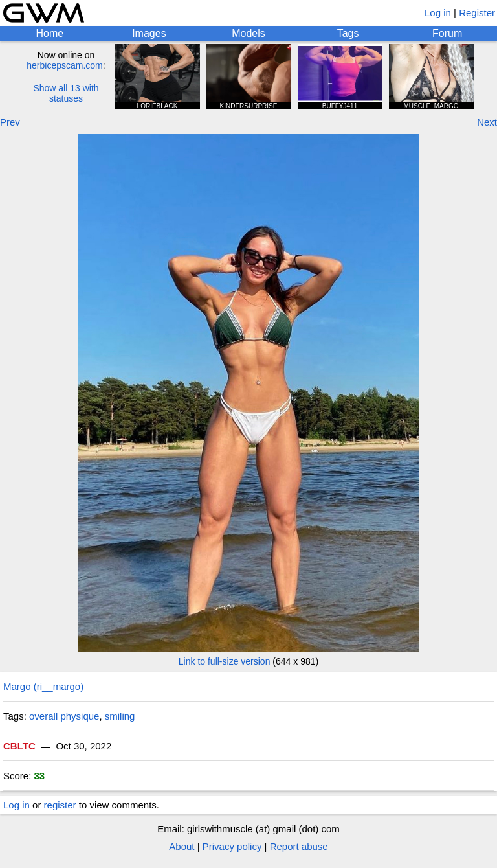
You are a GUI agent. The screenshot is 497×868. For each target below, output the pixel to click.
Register (477, 13)
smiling (120, 716)
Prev (10, 122)
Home (50, 33)
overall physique (64, 716)
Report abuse (299, 846)
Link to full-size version (225, 661)
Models (248, 33)
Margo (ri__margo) (43, 686)
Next (487, 122)
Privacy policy (232, 846)
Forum (447, 33)
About (182, 846)
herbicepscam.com (65, 65)
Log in (438, 13)
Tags (348, 33)
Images (149, 33)
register (60, 805)
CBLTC (19, 746)
